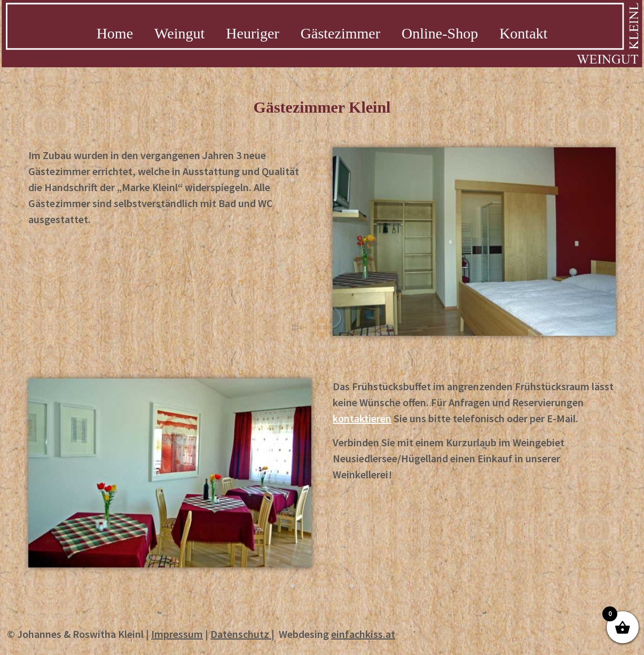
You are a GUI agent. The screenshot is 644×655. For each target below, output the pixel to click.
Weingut (179, 33)
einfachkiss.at (363, 634)
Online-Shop (440, 33)
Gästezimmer (340, 33)
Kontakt (523, 33)
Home (115, 33)
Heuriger (253, 33)
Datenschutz (240, 634)
